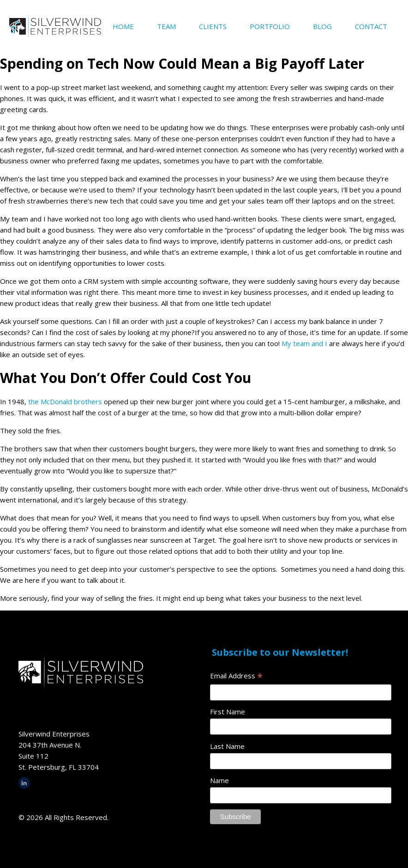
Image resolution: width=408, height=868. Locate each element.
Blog (322, 26)
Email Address (236, 676)
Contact (371, 26)
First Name (228, 712)
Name (219, 780)
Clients (213, 26)
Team (166, 26)
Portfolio (270, 26)
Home (123, 26)
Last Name (227, 746)
